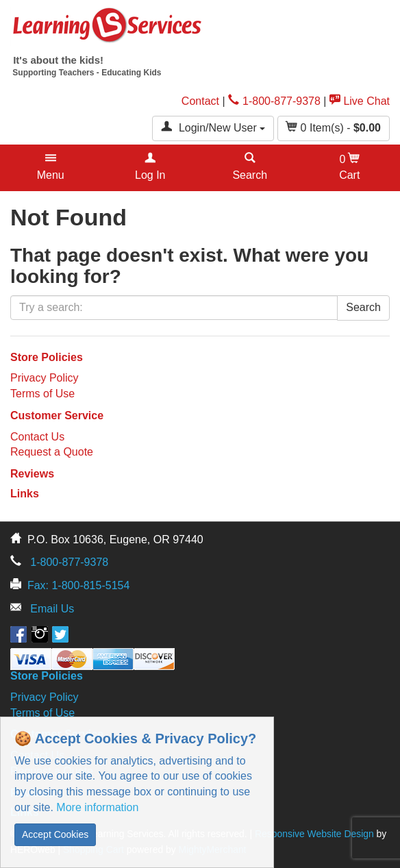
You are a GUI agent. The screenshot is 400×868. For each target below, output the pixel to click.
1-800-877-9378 (274, 101)
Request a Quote (52, 452)
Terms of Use (42, 394)
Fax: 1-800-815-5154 (78, 585)
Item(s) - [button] (334, 127)
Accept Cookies (55, 834)
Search (363, 307)
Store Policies (47, 357)
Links (25, 494)
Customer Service (57, 416)
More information (97, 807)
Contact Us (37, 437)
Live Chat (360, 101)
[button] (51, 168)
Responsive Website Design (314, 834)
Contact (200, 101)
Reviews (32, 474)
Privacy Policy (45, 378)
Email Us (52, 609)
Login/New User (213, 127)
